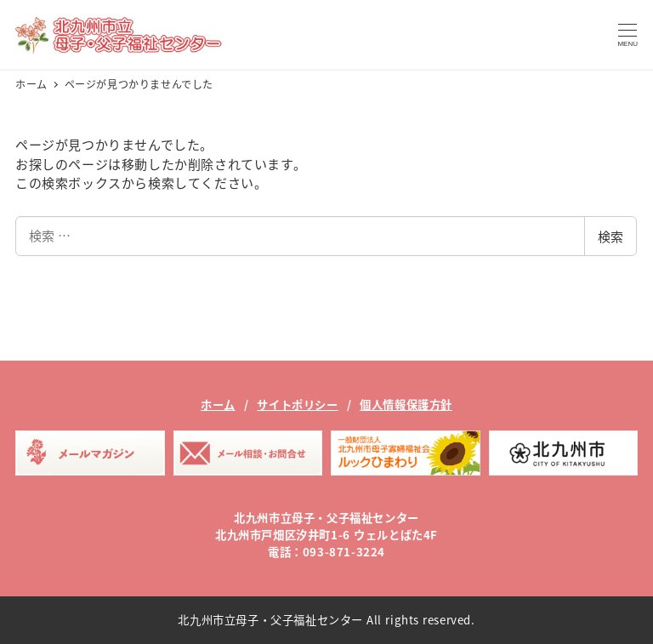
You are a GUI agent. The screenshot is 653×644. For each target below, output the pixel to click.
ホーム (218, 405)
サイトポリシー (297, 405)
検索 (610, 236)
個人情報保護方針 (406, 405)
